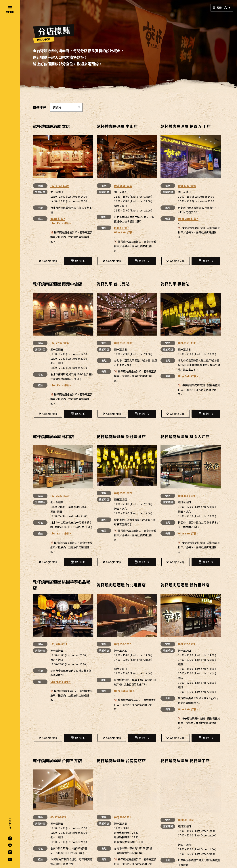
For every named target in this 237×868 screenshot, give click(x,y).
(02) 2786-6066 (60, 343)
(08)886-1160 (186, 782)
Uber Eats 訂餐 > (61, 223)
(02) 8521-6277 (123, 493)
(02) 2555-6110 (123, 186)
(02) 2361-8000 (123, 343)
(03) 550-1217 (123, 644)
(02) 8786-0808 (187, 186)
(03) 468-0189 (186, 496)
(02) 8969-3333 (187, 343)
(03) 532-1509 (186, 644)
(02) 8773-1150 (60, 186)
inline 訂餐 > (58, 219)
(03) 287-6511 (59, 644)
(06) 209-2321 (123, 782)
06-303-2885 (58, 817)
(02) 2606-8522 (60, 496)
